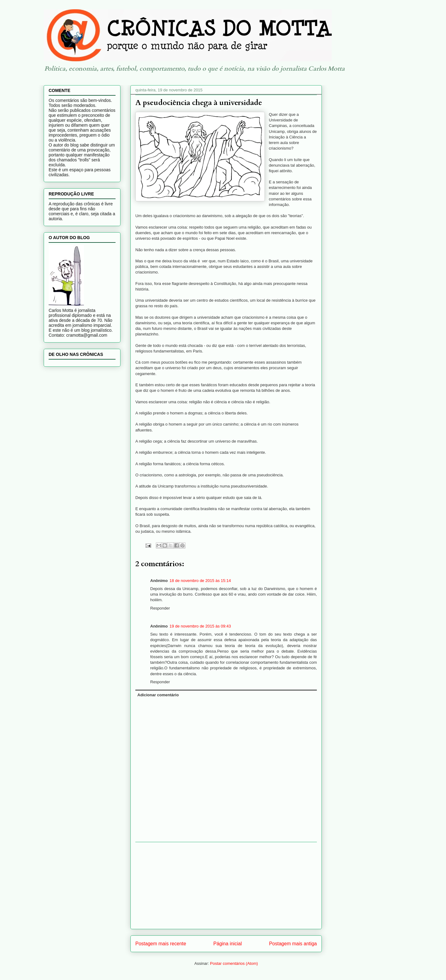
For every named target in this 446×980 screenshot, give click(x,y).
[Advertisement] (226, 886)
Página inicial (228, 944)
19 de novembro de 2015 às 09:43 (200, 626)
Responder (160, 608)
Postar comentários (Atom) (234, 963)
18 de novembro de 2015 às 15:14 (200, 581)
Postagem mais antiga (293, 944)
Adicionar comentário (158, 695)
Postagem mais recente (161, 944)
